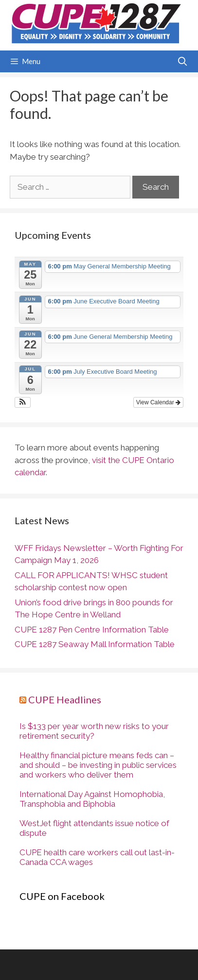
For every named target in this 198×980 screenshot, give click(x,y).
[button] (23, 402)
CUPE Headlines (65, 699)
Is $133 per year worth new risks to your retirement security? (94, 731)
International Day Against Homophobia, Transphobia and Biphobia (92, 799)
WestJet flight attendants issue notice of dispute (94, 828)
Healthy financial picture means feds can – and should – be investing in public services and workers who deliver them (98, 765)
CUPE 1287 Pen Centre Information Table (92, 630)
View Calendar (158, 402)
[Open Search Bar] (183, 61)
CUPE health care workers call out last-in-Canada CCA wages (97, 857)
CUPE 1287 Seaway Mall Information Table (95, 644)
